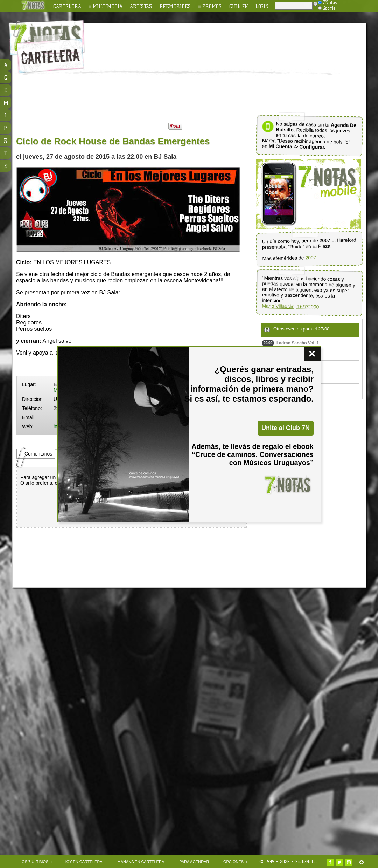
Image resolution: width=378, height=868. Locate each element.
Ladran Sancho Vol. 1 (290, 343)
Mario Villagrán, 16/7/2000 (290, 306)
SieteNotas (307, 862)
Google (327, 8)
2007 (311, 258)
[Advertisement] (153, 70)
